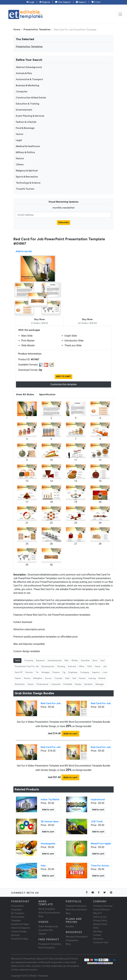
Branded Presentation (77, 937)
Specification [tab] (47, 394)
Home (17, 30)
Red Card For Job (51, 703)
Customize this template (63, 384)
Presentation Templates (37, 30)
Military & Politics (25, 152)
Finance (56, 672)
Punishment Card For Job (27, 666)
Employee (73, 672)
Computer (22, 92)
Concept (58, 678)
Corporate (56, 684)
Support (81, 2)
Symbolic (88, 684)
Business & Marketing (27, 85)
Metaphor (38, 678)
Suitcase (72, 666)
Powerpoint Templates (50, 944)
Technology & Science (28, 183)
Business (40, 660)
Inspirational (98, 799)
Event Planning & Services (30, 116)
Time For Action (100, 866)
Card (102, 660)
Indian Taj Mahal (50, 799)
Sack (67, 678)
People (78, 684)
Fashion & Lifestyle (26, 122)
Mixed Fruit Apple (101, 844)
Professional (42, 684)
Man (67, 660)
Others (20, 165)
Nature (20, 158)
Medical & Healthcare (28, 146)
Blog (68, 944)
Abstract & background (29, 67)
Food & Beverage (25, 128)
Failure (18, 678)
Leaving (92, 678)
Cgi (64, 672)
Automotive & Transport (29, 79)
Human (82, 678)
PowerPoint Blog (20, 939)
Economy (29, 660)
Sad (74, 678)
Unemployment (55, 660)
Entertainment (24, 110)
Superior (96, 672)
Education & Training (27, 104)
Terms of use (100, 917)
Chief (90, 666)
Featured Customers (76, 906)
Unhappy (45, 672)
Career (31, 684)
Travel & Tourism (25, 189)
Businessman (48, 666)
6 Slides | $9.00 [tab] (40, 321)
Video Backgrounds (48, 926)
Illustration (20, 684)
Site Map (98, 931)
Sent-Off (19, 672)
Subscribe (64, 222)
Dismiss (29, 672)
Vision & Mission (102, 910)
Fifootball (68, 684)
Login (30, 2)
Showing (61, 666)
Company (85, 672)
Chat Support (63, 2)
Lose (105, 672)
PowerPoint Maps (20, 924)
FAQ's (96, 928)
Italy (43, 866)
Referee (102, 678)
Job (105, 666)
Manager (100, 684)
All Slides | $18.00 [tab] (87, 321)
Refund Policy (100, 924)
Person (27, 678)
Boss (95, 660)
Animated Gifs (46, 930)
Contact (97, 935)
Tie (37, 672)
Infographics (72, 940)
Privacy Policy (100, 921)
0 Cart (96, 2)
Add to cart (70, 734)
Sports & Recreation (27, 177)
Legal (19, 140)
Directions (98, 939)
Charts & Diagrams (21, 928)
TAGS (17, 660)
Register (45, 2)
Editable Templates (39, 976)
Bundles (70, 926)
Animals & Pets (24, 73)
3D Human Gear (50, 822)
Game (98, 666)
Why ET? (97, 913)
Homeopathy (48, 844)
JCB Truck (97, 822)
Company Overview (103, 906)
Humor (20, 134)
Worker (75, 660)
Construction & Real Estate (31, 98)
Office (82, 666)
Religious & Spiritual (27, 171)
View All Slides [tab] (25, 394)
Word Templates (47, 909)
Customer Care (101, 942)
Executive (85, 660)
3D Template (17, 913)
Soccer (48, 678)
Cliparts (42, 934)
